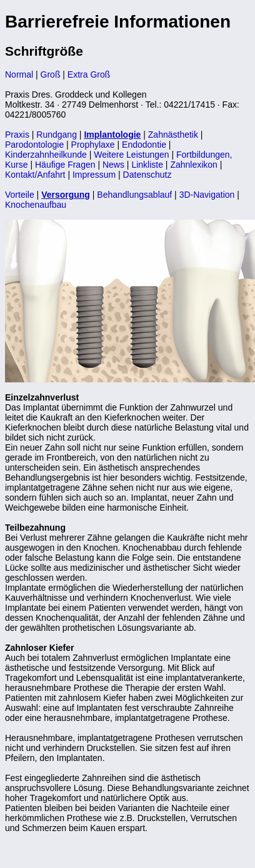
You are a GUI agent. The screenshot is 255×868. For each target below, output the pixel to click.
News (113, 165)
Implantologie (112, 135)
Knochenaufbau (36, 205)
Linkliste (147, 165)
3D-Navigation (207, 195)
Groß (51, 74)
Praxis (17, 135)
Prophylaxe (93, 145)
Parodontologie (34, 145)
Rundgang (57, 135)
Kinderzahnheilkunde (46, 155)
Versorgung (66, 195)
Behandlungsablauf (134, 195)
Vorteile (20, 195)
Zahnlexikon (194, 165)
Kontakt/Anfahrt (35, 175)
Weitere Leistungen (131, 155)
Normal (19, 74)
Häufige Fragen (65, 165)
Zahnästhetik (173, 135)
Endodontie (145, 145)
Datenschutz (147, 175)
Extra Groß (89, 74)
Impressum (94, 175)
